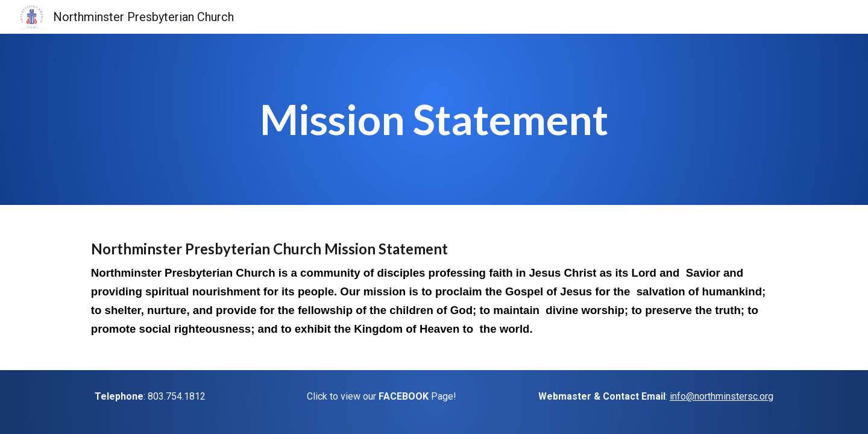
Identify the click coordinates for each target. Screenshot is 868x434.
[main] (434, 119)
